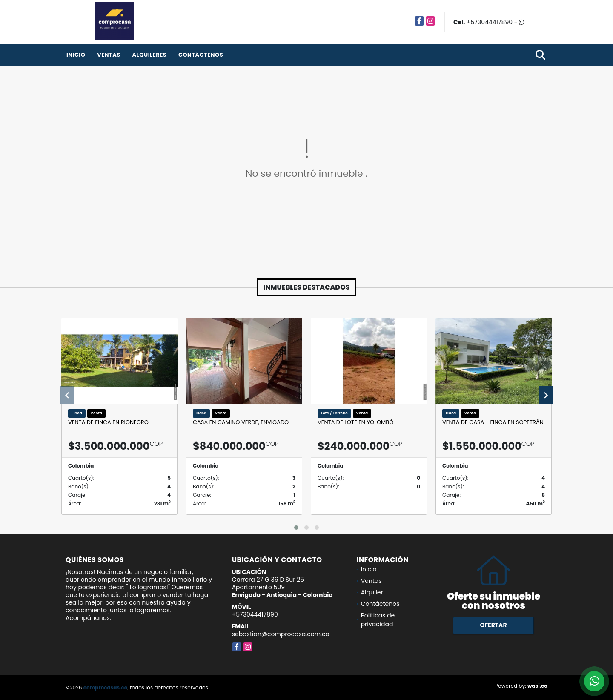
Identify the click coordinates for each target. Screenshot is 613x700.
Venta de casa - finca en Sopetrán (493, 422)
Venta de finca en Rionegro (108, 422)
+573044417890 (490, 22)
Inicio (76, 55)
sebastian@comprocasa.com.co (281, 634)
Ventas (109, 55)
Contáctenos (201, 55)
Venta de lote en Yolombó (356, 422)
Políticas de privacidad (378, 620)
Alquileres (149, 55)
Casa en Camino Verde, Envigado (241, 422)
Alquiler (372, 592)
